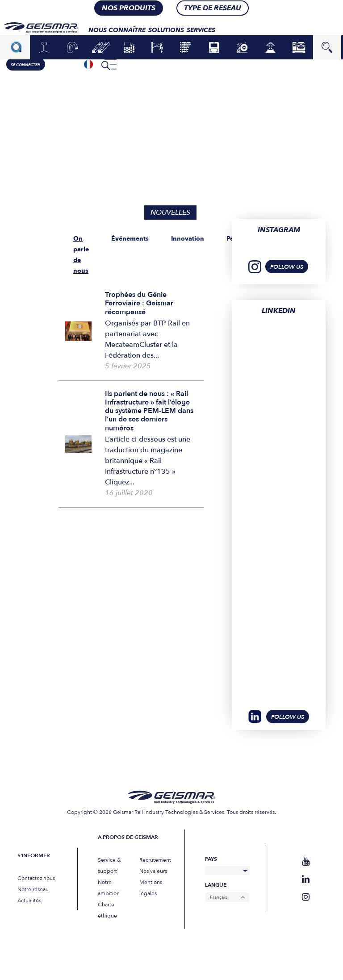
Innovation (188, 239)
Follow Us (288, 717)
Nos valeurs (153, 871)
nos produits (129, 8)
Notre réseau (33, 889)
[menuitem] (89, 64)
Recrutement (155, 860)
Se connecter (26, 65)
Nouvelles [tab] (170, 213)
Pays (211, 859)
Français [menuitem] (218, 897)
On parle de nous (81, 255)
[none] (89, 64)
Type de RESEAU (213, 8)
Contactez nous (36, 878)
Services (201, 30)
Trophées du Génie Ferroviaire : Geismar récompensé (139, 303)
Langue (216, 885)
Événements (130, 239)
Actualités (29, 901)
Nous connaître (117, 30)
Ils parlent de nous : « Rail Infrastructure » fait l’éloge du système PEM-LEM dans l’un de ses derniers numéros (149, 411)
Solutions (167, 30)
